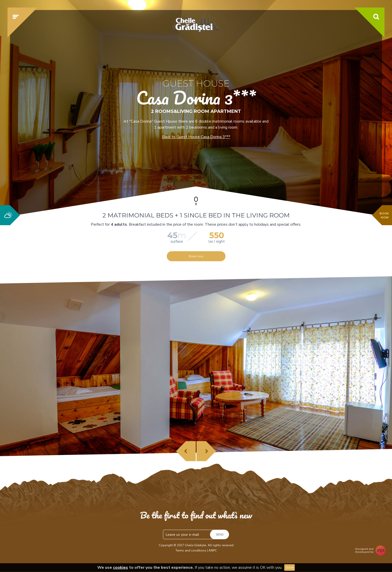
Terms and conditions (191, 550)
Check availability (287, 164)
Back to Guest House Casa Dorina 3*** (196, 137)
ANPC (213, 550)
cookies (120, 567)
